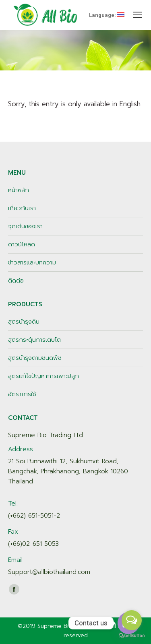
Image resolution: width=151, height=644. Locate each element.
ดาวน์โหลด (22, 244)
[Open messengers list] (132, 620)
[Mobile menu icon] (138, 15)
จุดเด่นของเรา (25, 226)
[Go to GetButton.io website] (132, 636)
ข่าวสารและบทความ (32, 262)
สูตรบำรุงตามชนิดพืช (35, 358)
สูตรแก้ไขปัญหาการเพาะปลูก (43, 376)
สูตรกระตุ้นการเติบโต (34, 340)
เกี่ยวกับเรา (22, 208)
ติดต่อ (16, 281)
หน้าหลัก (19, 190)
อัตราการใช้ (22, 394)
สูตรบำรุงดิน (24, 322)
